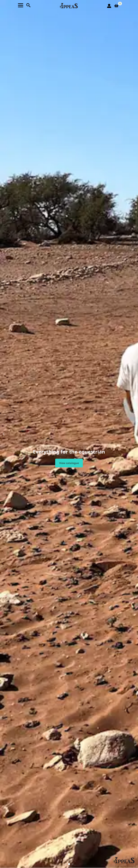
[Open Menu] (21, 5)
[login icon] (109, 6)
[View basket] (117, 6)
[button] (4, 434)
